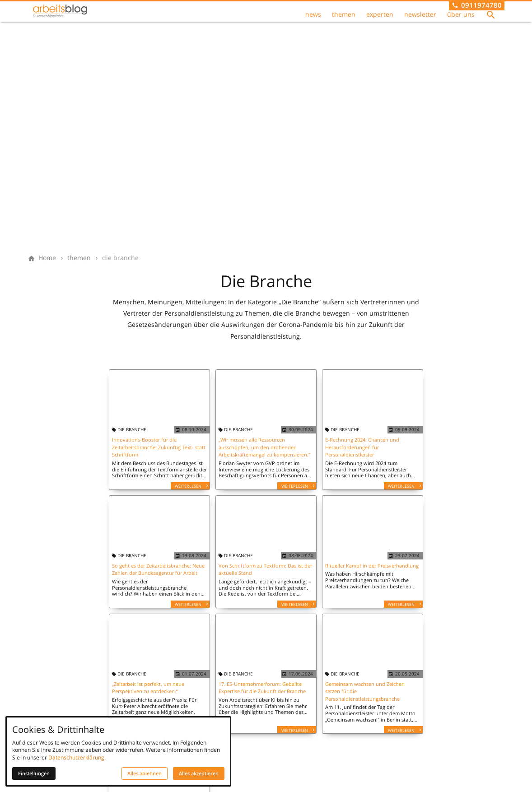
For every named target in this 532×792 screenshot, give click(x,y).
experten (380, 21)
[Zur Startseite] (74, 22)
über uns (461, 21)
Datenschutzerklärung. (77, 757)
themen (344, 21)
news (313, 21)
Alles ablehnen (145, 773)
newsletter (420, 21)
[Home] (47, 258)
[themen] (79, 258)
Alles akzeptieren (199, 773)
